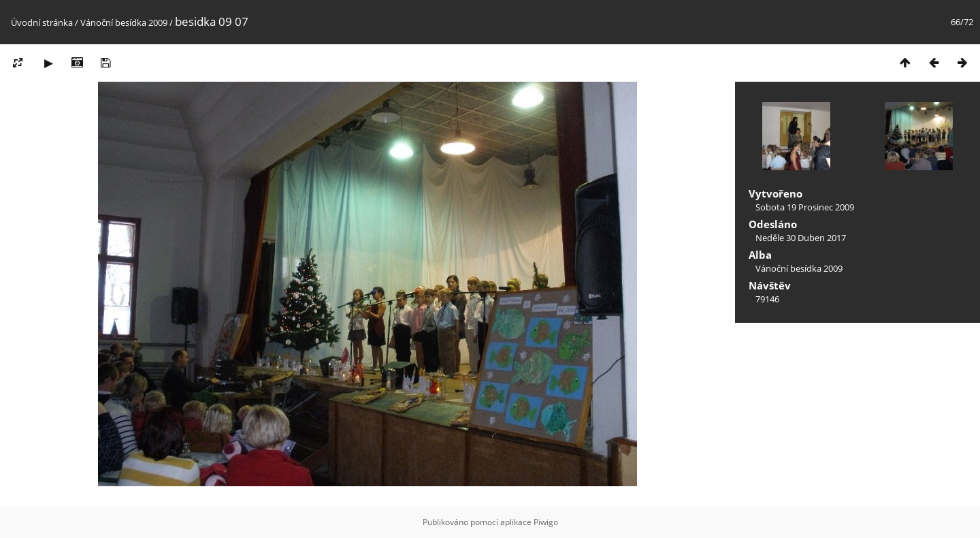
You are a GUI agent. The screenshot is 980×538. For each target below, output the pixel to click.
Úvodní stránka (42, 22)
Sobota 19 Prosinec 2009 (805, 207)
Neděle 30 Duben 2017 (801, 238)
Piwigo (546, 522)
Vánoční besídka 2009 (124, 22)
